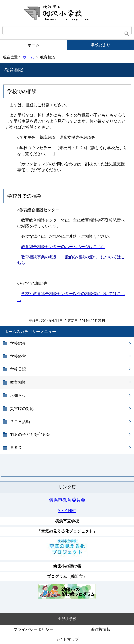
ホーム (34, 45)
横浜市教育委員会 (67, 500)
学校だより (101, 45)
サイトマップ (67, 639)
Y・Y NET (67, 511)
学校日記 (18, 369)
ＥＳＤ (16, 448)
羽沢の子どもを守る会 (30, 434)
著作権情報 (101, 629)
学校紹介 (18, 343)
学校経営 (18, 356)
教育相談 (18, 382)
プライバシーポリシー (33, 629)
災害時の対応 (22, 409)
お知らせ (18, 395)
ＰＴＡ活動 (20, 422)
